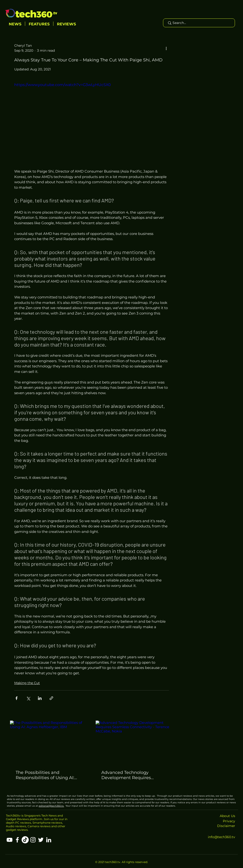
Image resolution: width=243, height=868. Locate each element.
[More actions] (166, 48)
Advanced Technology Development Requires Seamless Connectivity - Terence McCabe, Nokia (127, 775)
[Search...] (199, 23)
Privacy (229, 821)
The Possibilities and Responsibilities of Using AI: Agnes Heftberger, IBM (45, 775)
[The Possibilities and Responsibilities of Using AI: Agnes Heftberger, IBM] (49, 742)
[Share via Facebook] (16, 698)
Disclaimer (226, 826)
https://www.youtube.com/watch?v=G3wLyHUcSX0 (63, 85)
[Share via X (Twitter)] (28, 698)
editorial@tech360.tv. (51, 806)
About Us (227, 816)
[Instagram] (33, 840)
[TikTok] (25, 840)
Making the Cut (27, 683)
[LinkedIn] (49, 840)
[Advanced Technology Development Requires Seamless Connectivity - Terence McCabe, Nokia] (134, 742)
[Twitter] (41, 840)
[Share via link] (51, 698)
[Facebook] (17, 840)
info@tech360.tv (222, 837)
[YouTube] (9, 840)
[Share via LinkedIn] (40, 698)
